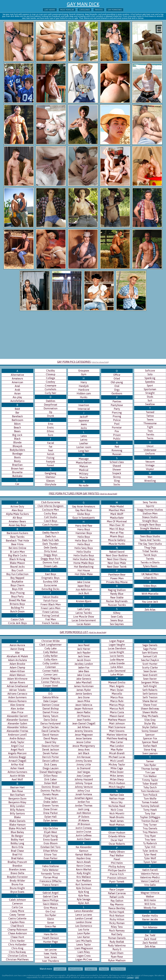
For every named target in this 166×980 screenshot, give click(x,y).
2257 (137, 977)
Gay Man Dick (83, 4)
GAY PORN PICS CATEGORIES (83, 362)
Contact (130, 977)
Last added (50, 10)
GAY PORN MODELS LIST (83, 632)
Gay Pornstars (115, 10)
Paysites (99, 10)
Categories (84, 10)
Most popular (67, 10)
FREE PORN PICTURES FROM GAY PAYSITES (83, 493)
